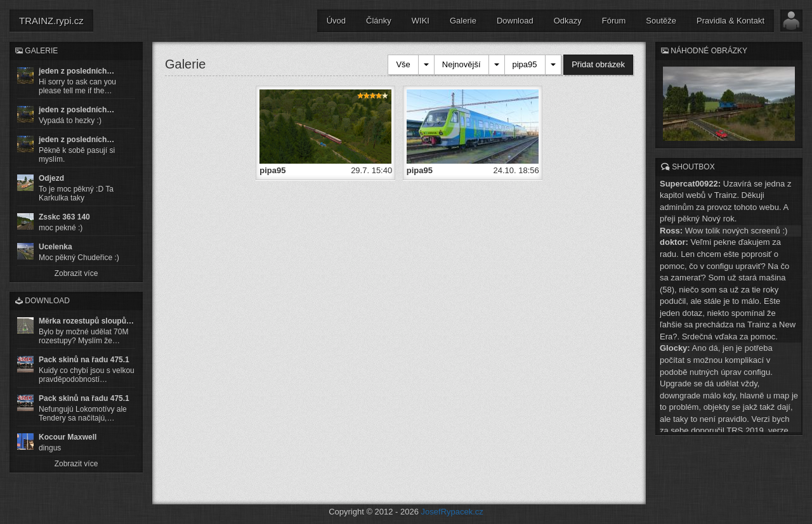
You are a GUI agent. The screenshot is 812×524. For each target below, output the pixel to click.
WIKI (421, 21)
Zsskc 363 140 (64, 217)
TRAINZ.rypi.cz (51, 21)
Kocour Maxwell (68, 437)
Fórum (614, 21)
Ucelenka (56, 247)
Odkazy (568, 21)
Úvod (336, 21)
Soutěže (661, 21)
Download (515, 21)
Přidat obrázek (598, 64)
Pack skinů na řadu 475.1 (84, 360)
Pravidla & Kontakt (730, 21)
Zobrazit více (76, 273)
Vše (403, 64)
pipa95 (525, 64)
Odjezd (51, 178)
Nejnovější (462, 64)
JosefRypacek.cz (452, 512)
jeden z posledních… (76, 71)
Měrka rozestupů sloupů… (86, 321)
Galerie (463, 21)
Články (379, 21)
